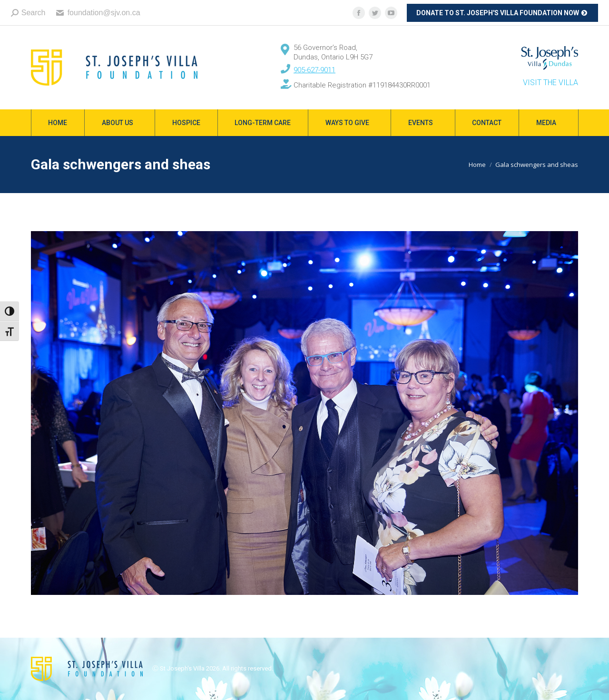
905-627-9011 (314, 70)
